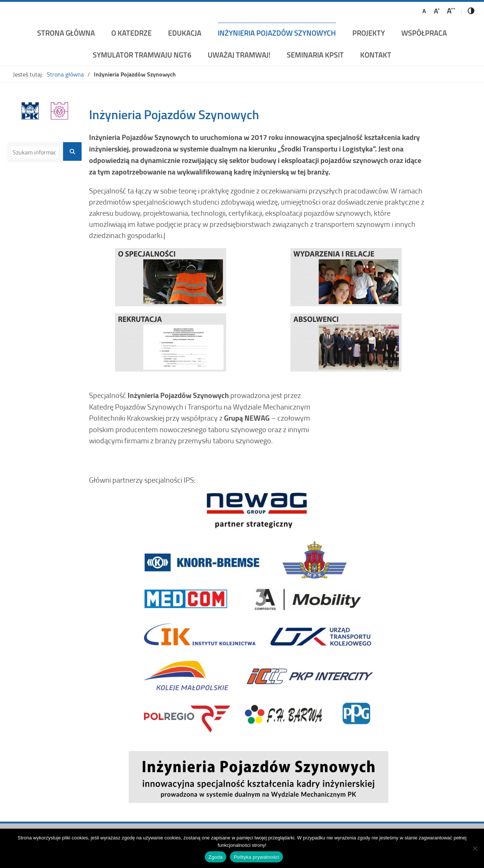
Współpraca (424, 33)
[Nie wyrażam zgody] (475, 848)
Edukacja (185, 33)
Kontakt (376, 55)
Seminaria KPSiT (315, 55)
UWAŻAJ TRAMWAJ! (239, 55)
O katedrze (131, 33)
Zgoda (215, 857)
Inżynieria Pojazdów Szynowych (277, 33)
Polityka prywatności (256, 857)
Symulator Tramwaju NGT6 (142, 55)
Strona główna (66, 33)
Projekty (369, 33)
